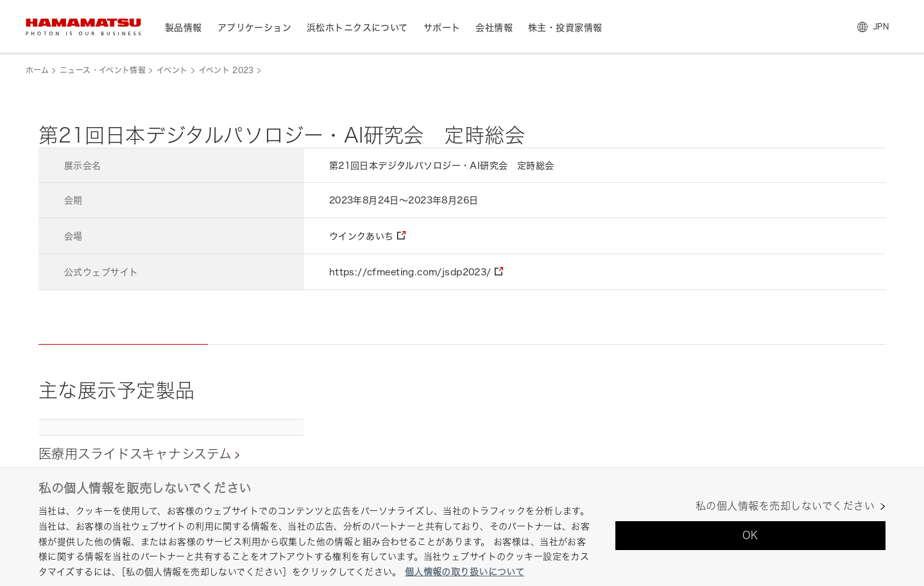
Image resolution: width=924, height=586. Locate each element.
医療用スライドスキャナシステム (135, 454)
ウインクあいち (362, 236)
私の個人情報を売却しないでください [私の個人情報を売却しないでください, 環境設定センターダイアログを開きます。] (785, 506)
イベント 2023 (227, 70)
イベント (172, 70)
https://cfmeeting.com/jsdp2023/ (410, 272)
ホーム (37, 70)
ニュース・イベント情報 (103, 70)
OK (750, 535)
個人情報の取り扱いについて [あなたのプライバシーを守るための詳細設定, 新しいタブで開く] (465, 572)
